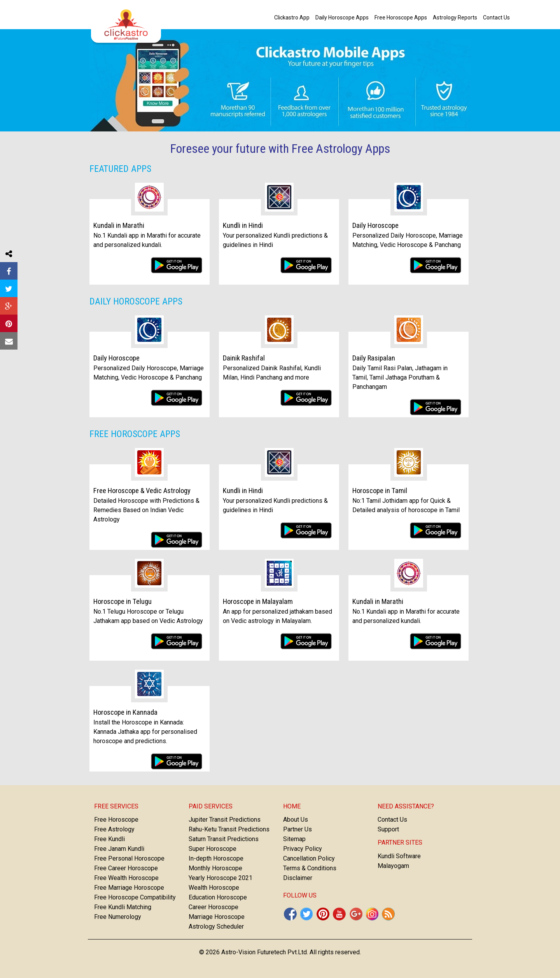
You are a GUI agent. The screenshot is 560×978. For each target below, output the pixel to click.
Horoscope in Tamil (380, 491)
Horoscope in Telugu (122, 602)
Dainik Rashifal (244, 358)
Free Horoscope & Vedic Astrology (142, 491)
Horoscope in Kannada (125, 712)
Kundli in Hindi (243, 226)
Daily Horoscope (375, 226)
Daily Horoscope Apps (136, 301)
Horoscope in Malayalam (258, 602)
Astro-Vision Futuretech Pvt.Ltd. (265, 952)
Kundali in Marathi (119, 226)
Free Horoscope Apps (135, 434)
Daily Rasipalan (374, 358)
